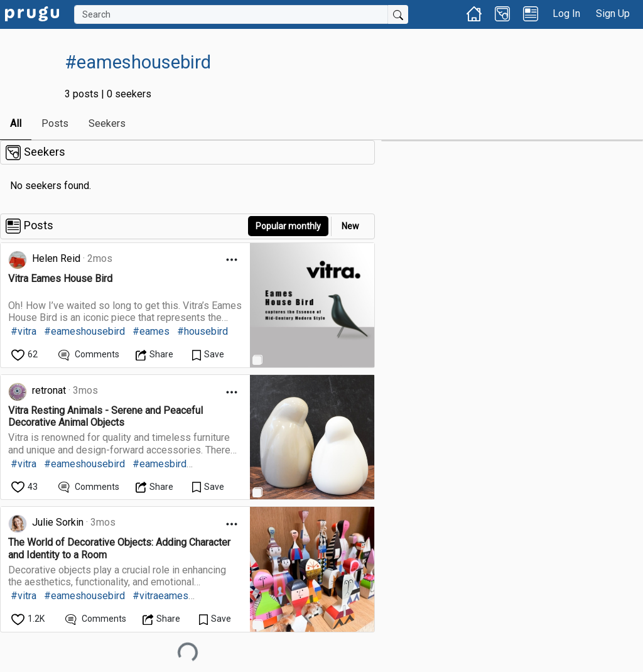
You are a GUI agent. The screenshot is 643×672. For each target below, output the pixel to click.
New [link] (350, 226)
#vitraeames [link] (160, 596)
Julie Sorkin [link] (58, 522)
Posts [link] (55, 123)
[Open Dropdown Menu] (232, 260)
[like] (25, 355)
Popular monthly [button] (288, 226)
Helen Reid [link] (56, 258)
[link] (32, 13)
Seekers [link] (107, 123)
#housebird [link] (203, 331)
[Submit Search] (398, 14)
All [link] (16, 123)
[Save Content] (208, 355)
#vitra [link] (24, 331)
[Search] (231, 14)
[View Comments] (89, 355)
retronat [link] (49, 390)
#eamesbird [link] (159, 464)
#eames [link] (151, 331)
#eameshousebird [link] (84, 331)
